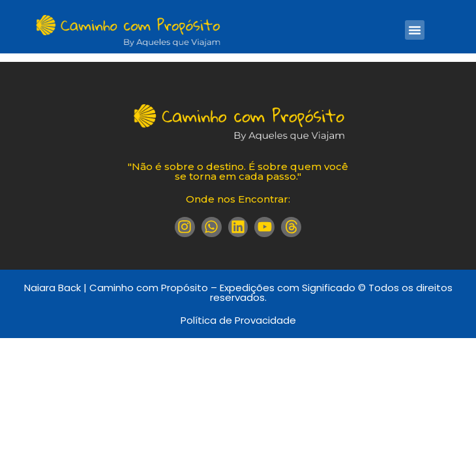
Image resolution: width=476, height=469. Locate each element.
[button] (415, 30)
